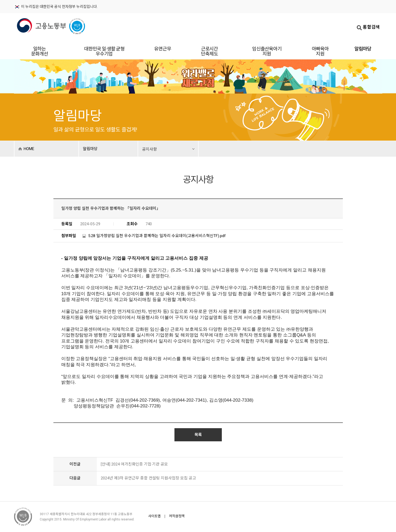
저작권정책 (177, 516)
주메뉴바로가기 (0, 0)
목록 (198, 435)
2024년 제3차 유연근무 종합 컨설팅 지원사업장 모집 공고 (148, 478)
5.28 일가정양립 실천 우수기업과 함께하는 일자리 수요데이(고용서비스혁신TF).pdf (157, 236)
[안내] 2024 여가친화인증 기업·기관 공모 (134, 464)
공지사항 (149, 149)
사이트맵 (154, 516)
